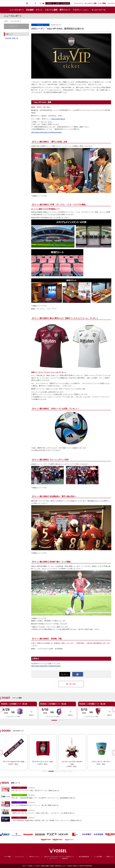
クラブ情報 (7, 857)
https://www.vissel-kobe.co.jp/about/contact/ (46, 666)
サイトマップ (54, 858)
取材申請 (65, 858)
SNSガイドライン (34, 857)
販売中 (31, 712)
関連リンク (110, 857)
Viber (30, 3)
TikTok (38, 3)
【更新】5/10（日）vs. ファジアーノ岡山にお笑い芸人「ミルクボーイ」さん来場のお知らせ (63, 812)
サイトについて (20, 857)
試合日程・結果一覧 (12, 38)
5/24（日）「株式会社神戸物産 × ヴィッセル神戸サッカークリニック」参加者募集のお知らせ (63, 796)
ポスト (65, 674)
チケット (40, 25)
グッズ (19, 802)
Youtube (43, 3)
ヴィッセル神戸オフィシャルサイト (12, 3)
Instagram (41, 3)
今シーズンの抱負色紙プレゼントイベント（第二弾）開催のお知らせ (63, 804)
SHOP (58, 3)
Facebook (35, 3)
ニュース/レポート (17, 10)
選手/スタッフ (65, 10)
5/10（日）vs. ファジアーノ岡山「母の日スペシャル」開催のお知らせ (63, 789)
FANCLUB (66, 3)
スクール (19, 795)
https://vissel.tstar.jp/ (58, 119)
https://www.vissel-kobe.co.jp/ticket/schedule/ (46, 132)
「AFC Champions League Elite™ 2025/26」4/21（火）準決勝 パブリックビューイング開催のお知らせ (63, 819)
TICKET (49, 3)
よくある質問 (98, 857)
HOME (6, 21)
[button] (54, 720)
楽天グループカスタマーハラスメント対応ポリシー (59, 857)
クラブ (19, 788)
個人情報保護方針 (84, 857)
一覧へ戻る (71, 684)
